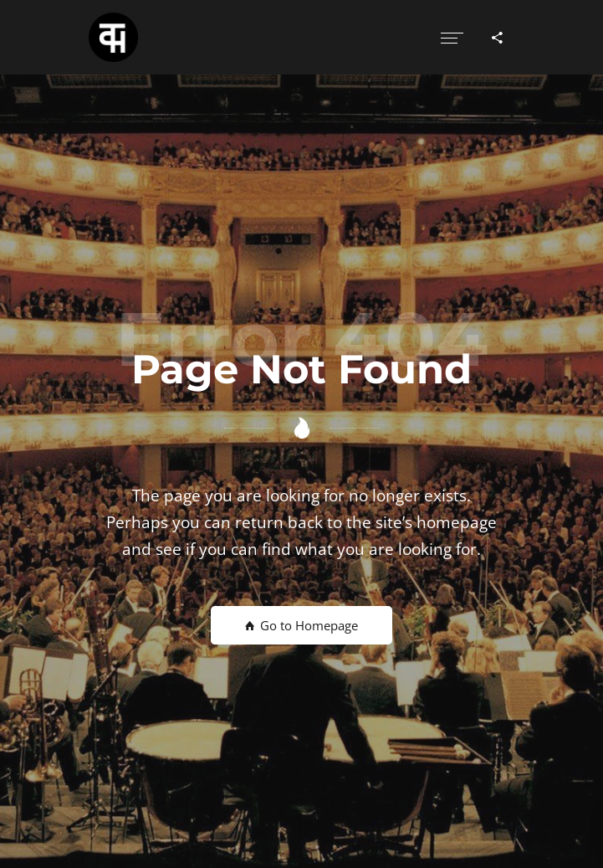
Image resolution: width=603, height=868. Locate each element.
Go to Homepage (301, 625)
